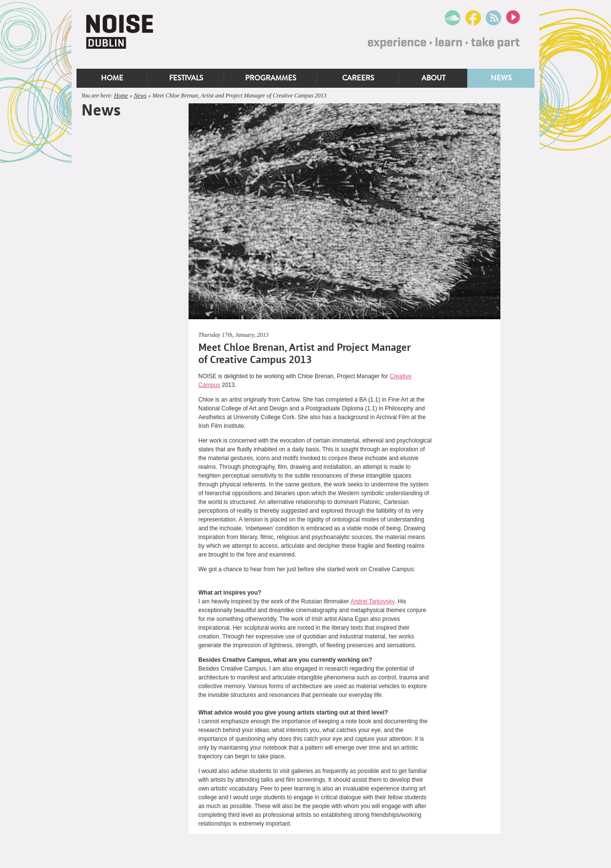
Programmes (271, 78)
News (501, 78)
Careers (358, 78)
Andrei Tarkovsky (372, 601)
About (433, 78)
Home (112, 78)
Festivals (186, 78)
